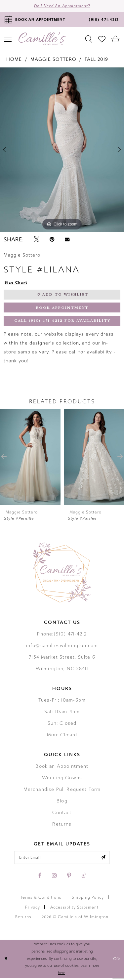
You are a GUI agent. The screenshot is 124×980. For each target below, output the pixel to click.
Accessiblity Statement (74, 910)
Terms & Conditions (41, 900)
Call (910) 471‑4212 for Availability (62, 323)
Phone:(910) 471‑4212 (62, 636)
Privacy (33, 910)
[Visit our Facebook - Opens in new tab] (40, 878)
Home (14, 60)
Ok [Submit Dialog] (116, 961)
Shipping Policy (88, 900)
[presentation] (30, 458)
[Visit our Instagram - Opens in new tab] (54, 878)
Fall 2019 (96, 60)
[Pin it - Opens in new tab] (52, 240)
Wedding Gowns (62, 779)
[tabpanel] (62, 150)
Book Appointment (62, 309)
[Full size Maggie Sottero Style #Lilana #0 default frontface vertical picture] (62, 150)
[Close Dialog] (6, 961)
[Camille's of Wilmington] (42, 39)
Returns (62, 826)
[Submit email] (105, 859)
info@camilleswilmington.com (62, 647)
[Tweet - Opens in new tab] (37, 240)
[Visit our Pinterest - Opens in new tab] (69, 878)
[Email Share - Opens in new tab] (67, 240)
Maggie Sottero (53, 60)
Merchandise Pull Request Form (62, 791)
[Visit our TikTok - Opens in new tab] (84, 878)
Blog (62, 803)
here (62, 975)
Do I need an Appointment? (62, 6)
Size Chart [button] (16, 284)
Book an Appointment (62, 768)
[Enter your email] (62, 859)
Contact (62, 814)
